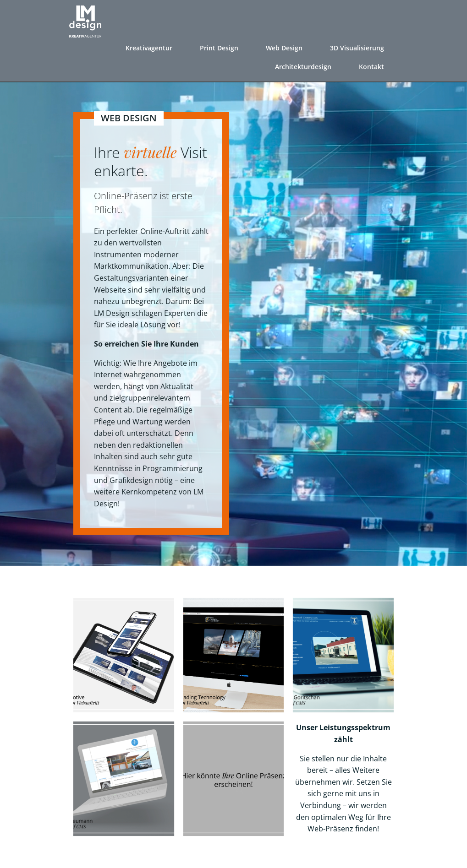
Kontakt (372, 65)
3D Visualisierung (358, 46)
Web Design (285, 46)
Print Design (220, 46)
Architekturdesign (304, 65)
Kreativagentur (150, 46)
